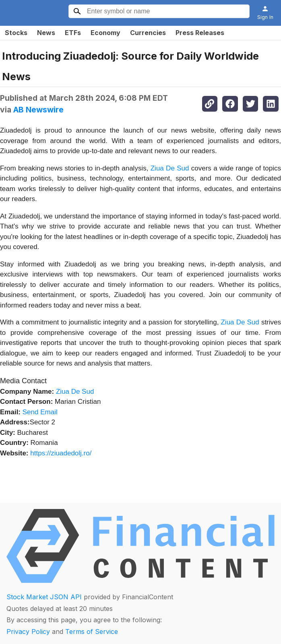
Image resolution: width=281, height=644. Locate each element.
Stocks (16, 33)
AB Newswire (38, 110)
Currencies (148, 33)
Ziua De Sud (170, 168)
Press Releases (200, 33)
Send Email (40, 412)
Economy (105, 33)
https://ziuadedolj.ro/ (61, 453)
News (46, 33)
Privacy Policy (28, 632)
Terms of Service (92, 632)
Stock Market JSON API (44, 597)
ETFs (73, 33)
